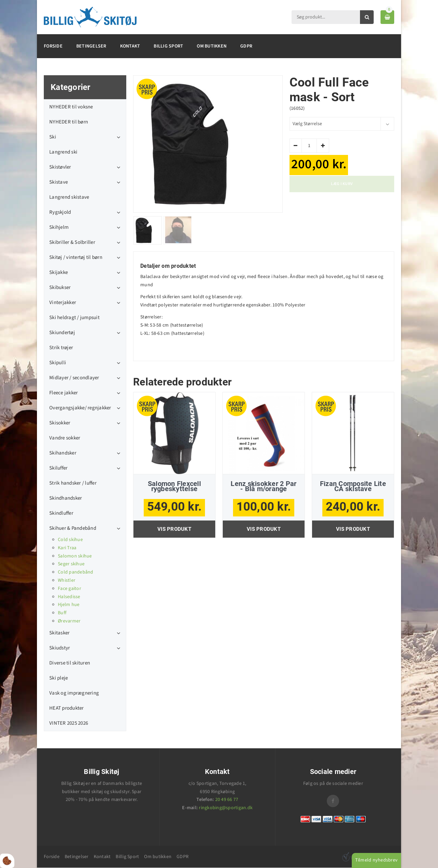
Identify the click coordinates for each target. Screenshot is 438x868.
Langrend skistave (69, 197)
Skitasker (59, 633)
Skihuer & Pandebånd (73, 528)
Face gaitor (69, 589)
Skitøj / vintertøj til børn (76, 257)
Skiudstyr (60, 648)
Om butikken (212, 46)
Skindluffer (61, 513)
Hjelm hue (69, 605)
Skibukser (60, 287)
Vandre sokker (65, 438)
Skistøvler (60, 167)
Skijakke (59, 272)
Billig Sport (168, 46)
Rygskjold (60, 212)
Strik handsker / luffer (73, 483)
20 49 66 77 (227, 800)
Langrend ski (63, 152)
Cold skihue (70, 540)
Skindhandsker (66, 498)
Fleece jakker (63, 393)
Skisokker (60, 423)
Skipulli (58, 363)
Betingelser (91, 46)
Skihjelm (59, 227)
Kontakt (130, 46)
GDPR (246, 46)
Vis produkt (174, 529)
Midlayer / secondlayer (74, 378)
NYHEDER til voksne (71, 107)
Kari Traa (67, 548)
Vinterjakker (63, 303)
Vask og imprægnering (74, 693)
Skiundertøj (62, 333)
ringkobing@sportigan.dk (226, 808)
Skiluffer (58, 468)
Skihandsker (63, 453)
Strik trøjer (61, 348)
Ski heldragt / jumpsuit (74, 318)
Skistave (59, 182)
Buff (62, 613)
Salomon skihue (75, 556)
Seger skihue (71, 564)
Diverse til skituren (70, 663)
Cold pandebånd (76, 572)
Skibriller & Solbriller (72, 242)
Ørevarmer (69, 621)
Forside (53, 46)
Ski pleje (59, 678)
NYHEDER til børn (69, 122)
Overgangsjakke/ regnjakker (80, 408)
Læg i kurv (342, 184)
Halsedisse (69, 597)
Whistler (67, 580)
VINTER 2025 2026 (69, 723)
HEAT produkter (67, 708)
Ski (53, 137)
